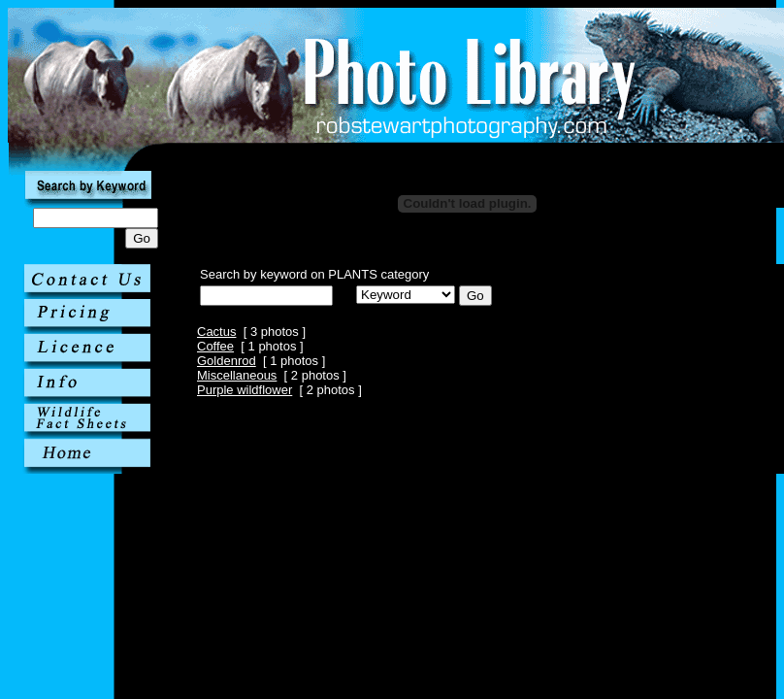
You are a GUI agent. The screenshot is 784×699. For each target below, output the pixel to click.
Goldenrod (227, 361)
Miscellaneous (237, 375)
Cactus (216, 332)
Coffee (215, 346)
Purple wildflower (245, 390)
